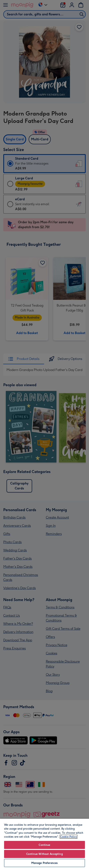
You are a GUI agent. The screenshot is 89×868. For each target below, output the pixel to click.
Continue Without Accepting (44, 854)
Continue (44, 845)
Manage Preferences (44, 863)
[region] (44, 843)
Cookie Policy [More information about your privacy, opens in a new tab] (69, 837)
